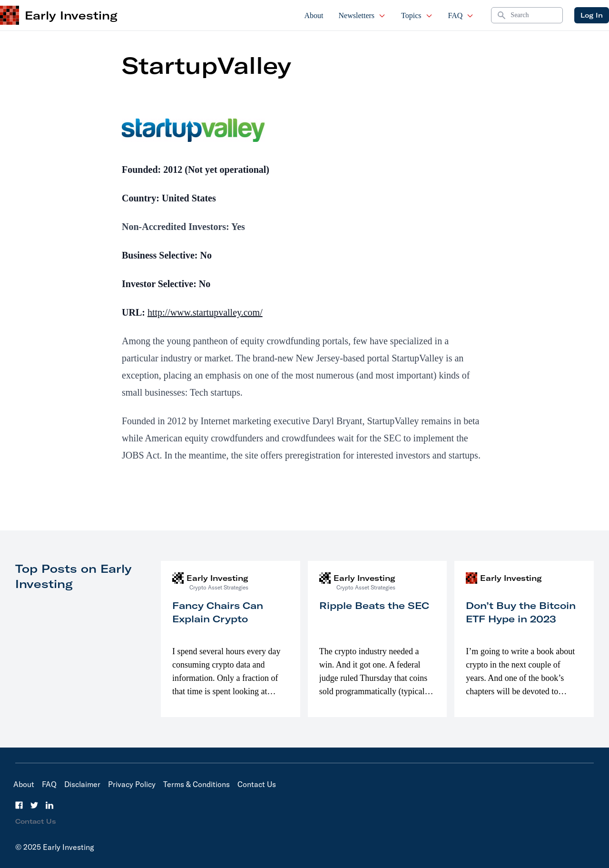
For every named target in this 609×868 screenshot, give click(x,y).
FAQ (461, 15)
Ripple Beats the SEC (374, 605)
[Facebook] (19, 805)
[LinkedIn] (49, 805)
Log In (592, 15)
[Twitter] (34, 805)
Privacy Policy (132, 784)
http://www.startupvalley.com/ (205, 312)
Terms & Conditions (196, 784)
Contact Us (257, 784)
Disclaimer (82, 784)
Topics (417, 15)
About (314, 15)
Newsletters (363, 15)
